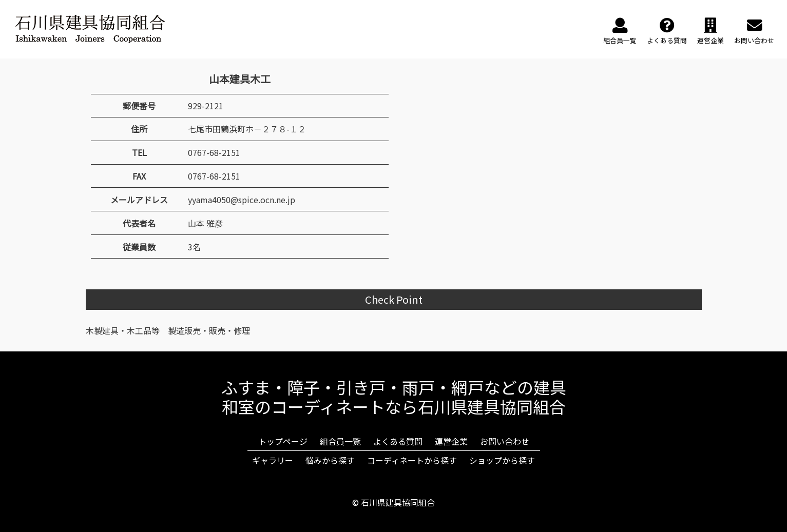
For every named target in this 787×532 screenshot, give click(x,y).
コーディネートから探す (412, 460)
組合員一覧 (340, 441)
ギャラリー (273, 460)
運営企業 (451, 441)
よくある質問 (398, 441)
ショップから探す (502, 460)
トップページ (283, 441)
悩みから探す (330, 460)
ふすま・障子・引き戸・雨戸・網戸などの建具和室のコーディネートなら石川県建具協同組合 (394, 397)
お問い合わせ (505, 441)
